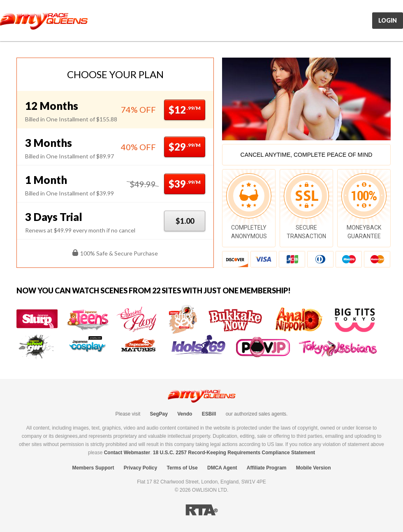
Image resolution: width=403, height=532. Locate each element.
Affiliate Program (267, 468)
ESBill (209, 414)
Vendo (185, 414)
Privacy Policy (140, 468)
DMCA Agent (222, 468)
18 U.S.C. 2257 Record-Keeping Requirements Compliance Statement (234, 453)
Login (388, 20)
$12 (185, 110)
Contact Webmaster (127, 453)
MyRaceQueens (44, 21)
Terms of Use (182, 468)
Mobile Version (314, 468)
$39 (185, 184)
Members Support (93, 468)
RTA (202, 510)
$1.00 (185, 221)
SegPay (159, 414)
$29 (185, 147)
